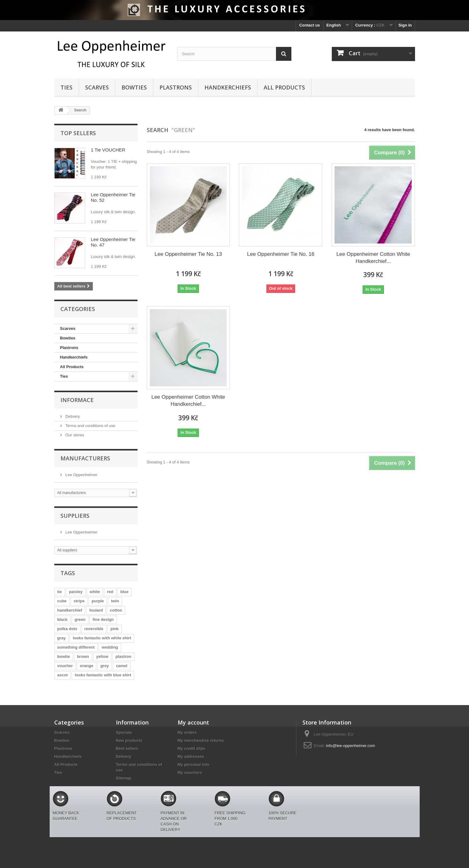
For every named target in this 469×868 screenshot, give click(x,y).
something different (76, 647)
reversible (94, 629)
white (95, 592)
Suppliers (75, 516)
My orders (187, 732)
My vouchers (190, 772)
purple (98, 601)
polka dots (67, 629)
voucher (65, 666)
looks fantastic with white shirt (102, 638)
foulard (96, 610)
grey (104, 666)
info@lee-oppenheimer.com (350, 746)
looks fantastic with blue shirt (103, 675)
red (110, 592)
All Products (284, 87)
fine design (103, 619)
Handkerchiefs (228, 87)
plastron (123, 656)
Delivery (72, 416)
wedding (110, 647)
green (80, 619)
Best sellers (127, 748)
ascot (63, 675)
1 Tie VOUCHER (108, 150)
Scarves (97, 87)
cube (62, 601)
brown (83, 656)
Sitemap (124, 778)
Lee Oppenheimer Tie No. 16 (281, 254)
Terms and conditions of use (90, 426)
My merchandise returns (201, 740)
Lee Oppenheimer (81, 475)
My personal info (193, 764)
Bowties (134, 87)
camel (122, 666)
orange (86, 666)
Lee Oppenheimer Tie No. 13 (188, 254)
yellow (102, 656)
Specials (124, 732)
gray (62, 638)
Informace (77, 400)
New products (129, 740)
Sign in (405, 25)
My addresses (191, 756)
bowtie (64, 656)
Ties (66, 87)
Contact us (309, 25)
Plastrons (176, 87)
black (62, 619)
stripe (79, 601)
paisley (76, 592)
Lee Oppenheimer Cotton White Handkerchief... (373, 258)
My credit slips (191, 748)
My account (193, 722)
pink (115, 629)
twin (115, 601)
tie (60, 592)
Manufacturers (85, 458)
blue (124, 592)
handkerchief (70, 610)
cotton (116, 610)
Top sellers (78, 133)
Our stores (74, 435)
